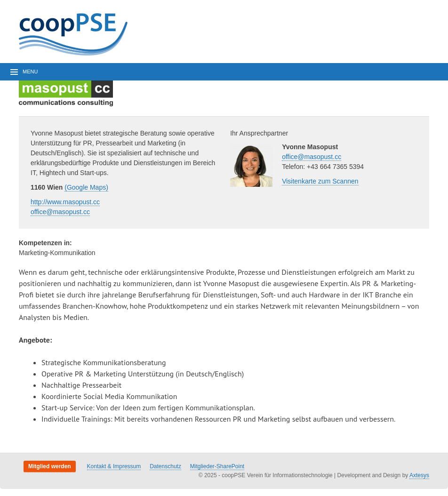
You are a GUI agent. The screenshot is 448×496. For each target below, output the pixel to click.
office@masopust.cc (60, 212)
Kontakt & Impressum (114, 466)
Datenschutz (165, 466)
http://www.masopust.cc (65, 202)
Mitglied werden (50, 466)
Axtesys (419, 475)
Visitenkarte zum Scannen (320, 181)
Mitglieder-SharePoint (217, 466)
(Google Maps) (86, 187)
